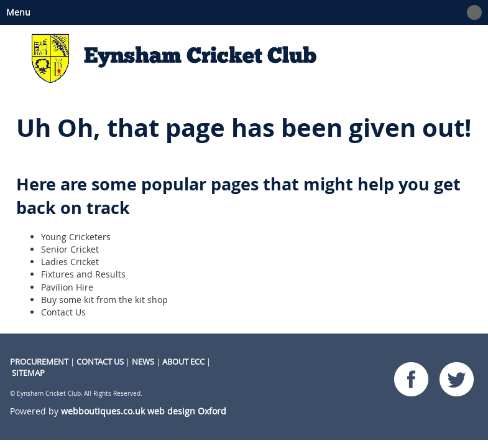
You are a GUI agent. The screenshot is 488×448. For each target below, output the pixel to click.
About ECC (183, 362)
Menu (241, 12)
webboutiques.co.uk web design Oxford (144, 411)
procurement (39, 362)
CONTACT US (100, 362)
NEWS (143, 362)
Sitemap (28, 373)
